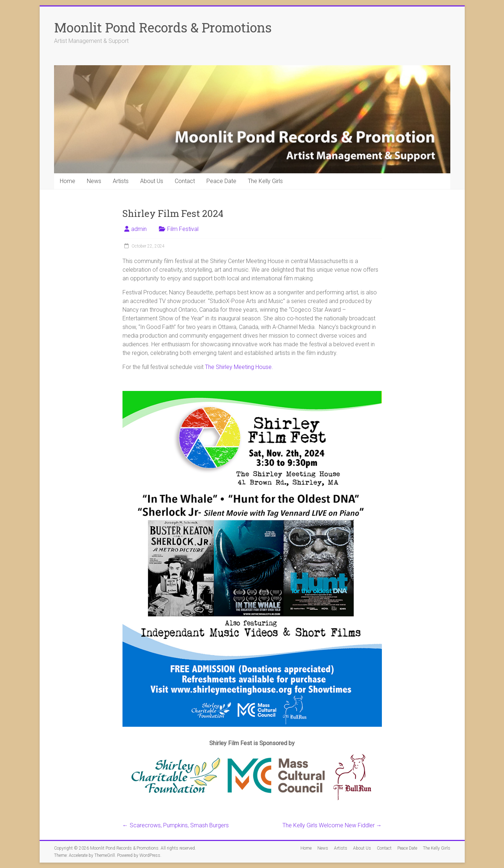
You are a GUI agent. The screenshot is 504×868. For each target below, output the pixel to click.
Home (68, 181)
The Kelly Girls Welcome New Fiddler (332, 825)
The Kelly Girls (265, 181)
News (94, 181)
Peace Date (221, 181)
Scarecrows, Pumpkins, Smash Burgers (176, 825)
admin (139, 229)
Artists (121, 181)
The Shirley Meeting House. (239, 367)
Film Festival (183, 229)
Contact (185, 181)
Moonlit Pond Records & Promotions (163, 27)
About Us (152, 181)
